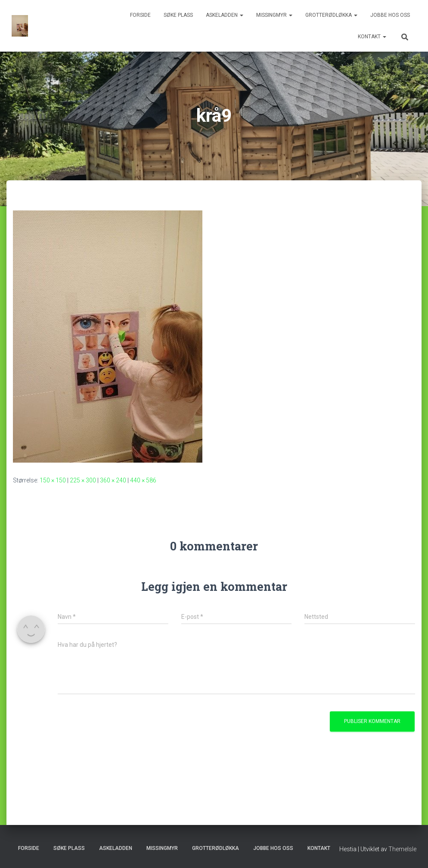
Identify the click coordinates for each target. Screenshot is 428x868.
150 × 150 (53, 480)
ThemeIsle (402, 849)
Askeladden (225, 15)
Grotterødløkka (331, 15)
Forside (140, 15)
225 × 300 (83, 480)
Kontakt (372, 37)
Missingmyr (274, 15)
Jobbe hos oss (390, 15)
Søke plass (178, 15)
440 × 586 (143, 480)
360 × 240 (113, 480)
